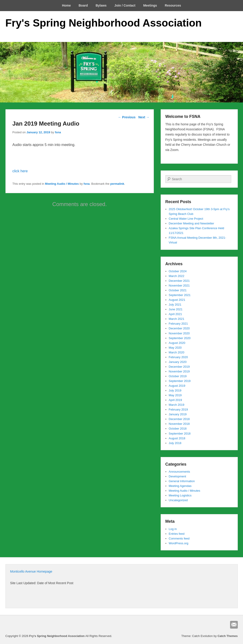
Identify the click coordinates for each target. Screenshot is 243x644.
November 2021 (179, 286)
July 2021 (175, 305)
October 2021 (178, 290)
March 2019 (177, 405)
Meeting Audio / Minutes (62, 184)
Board (83, 5)
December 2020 (179, 328)
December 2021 (179, 281)
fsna (58, 132)
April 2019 (175, 400)
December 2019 (179, 367)
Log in (173, 529)
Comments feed (179, 538)
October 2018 (178, 429)
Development (178, 476)
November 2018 (179, 424)
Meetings (150, 5)
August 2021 (177, 300)
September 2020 (180, 338)
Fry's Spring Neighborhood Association (104, 23)
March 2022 (177, 276)
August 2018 (177, 438)
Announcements (179, 472)
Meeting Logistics (180, 495)
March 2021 (177, 319)
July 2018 (175, 443)
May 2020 (175, 348)
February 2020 (178, 357)
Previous (127, 117)
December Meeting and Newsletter (191, 223)
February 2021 (178, 324)
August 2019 (177, 386)
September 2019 (180, 381)
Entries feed (177, 534)
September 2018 (180, 434)
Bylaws (101, 5)
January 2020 (178, 362)
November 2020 (179, 333)
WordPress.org (179, 543)
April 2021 (175, 314)
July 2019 (175, 390)
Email (234, 625)
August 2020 (177, 343)
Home (66, 5)
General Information (182, 481)
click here (20, 171)
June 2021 (176, 309)
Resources (173, 5)
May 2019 (175, 395)
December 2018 (179, 419)
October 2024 (178, 271)
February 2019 (178, 409)
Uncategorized (178, 500)
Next (144, 117)
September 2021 (180, 295)
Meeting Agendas (180, 486)
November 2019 (179, 371)
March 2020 (177, 352)
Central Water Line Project (186, 219)
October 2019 (178, 376)
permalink (117, 184)
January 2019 (178, 414)
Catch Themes (228, 636)
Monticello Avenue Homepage (31, 571)
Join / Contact (125, 5)
